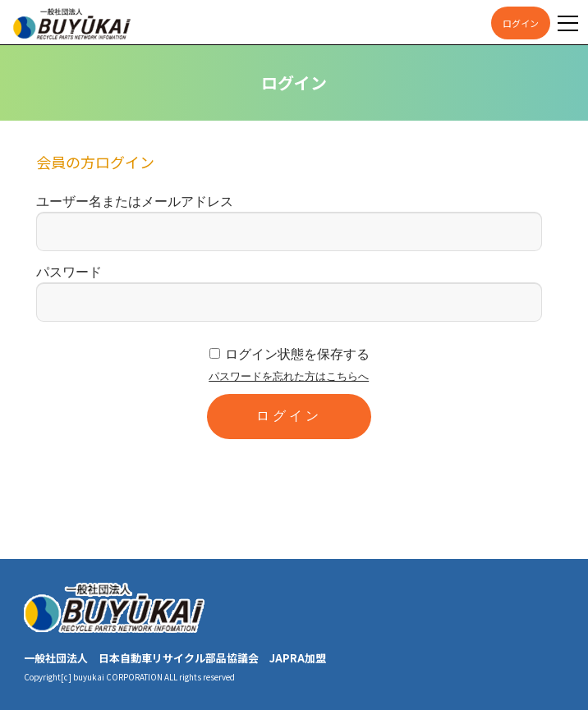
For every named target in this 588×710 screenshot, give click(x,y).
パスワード (69, 272)
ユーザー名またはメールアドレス (135, 202)
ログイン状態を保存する (297, 354)
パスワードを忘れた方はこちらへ (289, 376)
